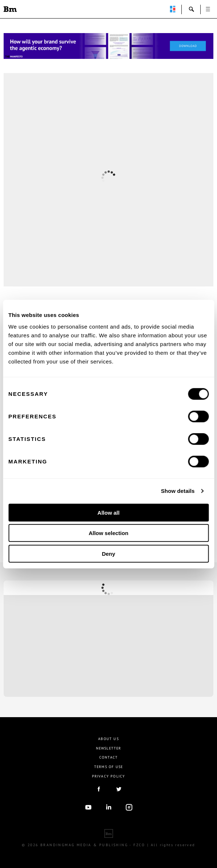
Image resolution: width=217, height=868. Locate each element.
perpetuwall (173, 9)
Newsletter (109, 748)
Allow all (108, 512)
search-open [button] (192, 9)
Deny (108, 553)
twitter (119, 789)
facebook (99, 789)
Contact (108, 757)
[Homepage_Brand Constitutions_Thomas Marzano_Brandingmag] (108, 46)
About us (108, 739)
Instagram (129, 807)
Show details (178, 491)
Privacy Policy (109, 776)
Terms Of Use (108, 767)
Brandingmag (10, 9)
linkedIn (109, 807)
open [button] (208, 9)
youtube (88, 807)
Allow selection (108, 533)
